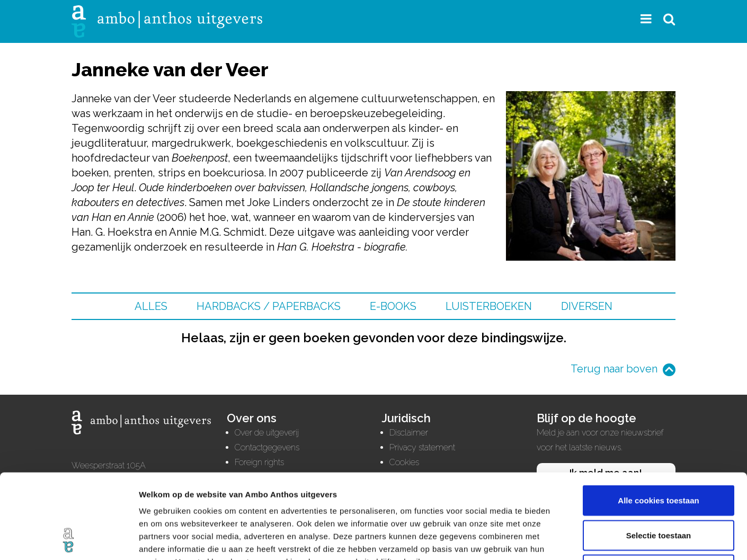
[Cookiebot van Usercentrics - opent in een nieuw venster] (69, 539)
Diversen (587, 306)
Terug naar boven (614, 369)
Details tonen (572, 539)
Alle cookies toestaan (658, 421)
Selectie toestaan (659, 456)
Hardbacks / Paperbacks (269, 306)
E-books (393, 306)
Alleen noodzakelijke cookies (659, 490)
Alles (151, 306)
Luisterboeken (489, 306)
